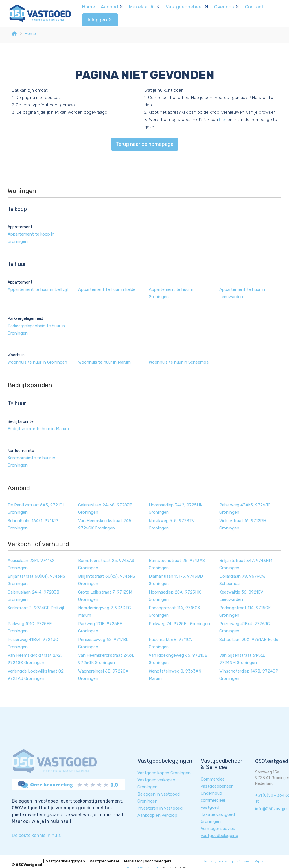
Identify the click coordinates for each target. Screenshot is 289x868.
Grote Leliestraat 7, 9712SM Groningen (105, 596)
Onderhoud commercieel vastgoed (213, 800)
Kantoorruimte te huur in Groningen (31, 462)
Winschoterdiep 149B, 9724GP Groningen (249, 675)
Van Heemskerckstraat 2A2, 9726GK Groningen (35, 659)
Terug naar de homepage (145, 144)
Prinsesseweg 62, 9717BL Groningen (103, 643)
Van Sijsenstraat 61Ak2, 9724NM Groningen (242, 659)
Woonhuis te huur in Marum (104, 362)
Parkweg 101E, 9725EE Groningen (100, 627)
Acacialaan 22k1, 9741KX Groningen (31, 564)
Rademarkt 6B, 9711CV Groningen (171, 643)
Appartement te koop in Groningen (31, 238)
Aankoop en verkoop (157, 815)
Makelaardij (144, 7)
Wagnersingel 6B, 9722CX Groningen (103, 675)
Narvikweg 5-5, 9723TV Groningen (172, 524)
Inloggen (100, 20)
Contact (254, 7)
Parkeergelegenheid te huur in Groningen (36, 329)
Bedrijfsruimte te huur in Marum (38, 429)
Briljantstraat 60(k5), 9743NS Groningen (107, 580)
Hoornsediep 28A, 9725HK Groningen (175, 596)
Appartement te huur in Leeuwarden (242, 293)
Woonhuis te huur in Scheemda (179, 362)
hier (223, 120)
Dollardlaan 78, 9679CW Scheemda (242, 580)
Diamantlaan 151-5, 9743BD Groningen (176, 580)
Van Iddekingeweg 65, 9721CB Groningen (178, 659)
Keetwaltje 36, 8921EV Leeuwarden (241, 596)
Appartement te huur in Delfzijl (38, 289)
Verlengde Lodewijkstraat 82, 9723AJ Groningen (36, 675)
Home (89, 7)
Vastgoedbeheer (187, 7)
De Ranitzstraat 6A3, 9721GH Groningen (37, 509)
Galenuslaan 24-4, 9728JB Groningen (33, 596)
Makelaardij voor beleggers (148, 861)
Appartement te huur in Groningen (172, 293)
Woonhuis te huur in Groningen (37, 362)
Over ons (227, 7)
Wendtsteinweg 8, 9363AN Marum (175, 675)
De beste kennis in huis (36, 835)
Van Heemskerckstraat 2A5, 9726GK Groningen (105, 524)
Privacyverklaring (219, 861)
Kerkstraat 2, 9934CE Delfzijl (36, 608)
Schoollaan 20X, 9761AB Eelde (249, 640)
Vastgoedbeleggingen (65, 861)
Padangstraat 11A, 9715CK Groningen (174, 612)
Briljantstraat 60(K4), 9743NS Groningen (36, 580)
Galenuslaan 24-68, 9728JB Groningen (105, 509)
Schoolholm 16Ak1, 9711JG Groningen (33, 524)
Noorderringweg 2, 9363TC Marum (105, 612)
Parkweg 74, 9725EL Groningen (179, 624)
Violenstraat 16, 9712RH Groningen (243, 524)
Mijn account (265, 861)
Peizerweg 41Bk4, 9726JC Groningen (245, 627)
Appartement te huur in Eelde (107, 289)
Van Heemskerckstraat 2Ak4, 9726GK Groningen (106, 659)
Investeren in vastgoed (160, 808)
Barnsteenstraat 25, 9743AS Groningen (106, 564)
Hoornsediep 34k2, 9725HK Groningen (176, 509)
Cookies (244, 861)
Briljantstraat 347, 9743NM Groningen (246, 564)
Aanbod (112, 7)
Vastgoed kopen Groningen (164, 773)
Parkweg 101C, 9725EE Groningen (30, 627)
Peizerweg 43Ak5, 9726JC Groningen (245, 509)
